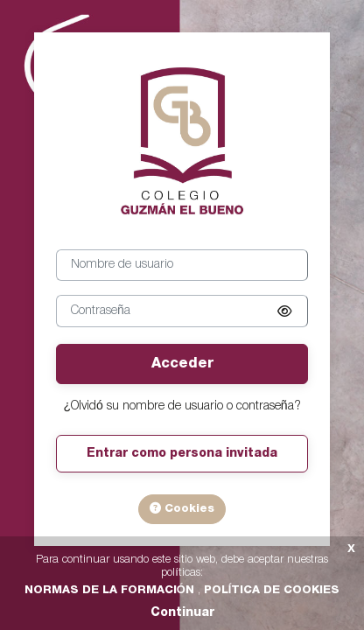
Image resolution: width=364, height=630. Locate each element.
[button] (284, 312)
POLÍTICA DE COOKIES (272, 590)
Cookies (182, 508)
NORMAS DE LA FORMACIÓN (111, 590)
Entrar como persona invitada (182, 454)
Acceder (182, 364)
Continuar (182, 613)
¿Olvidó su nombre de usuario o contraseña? (182, 406)
